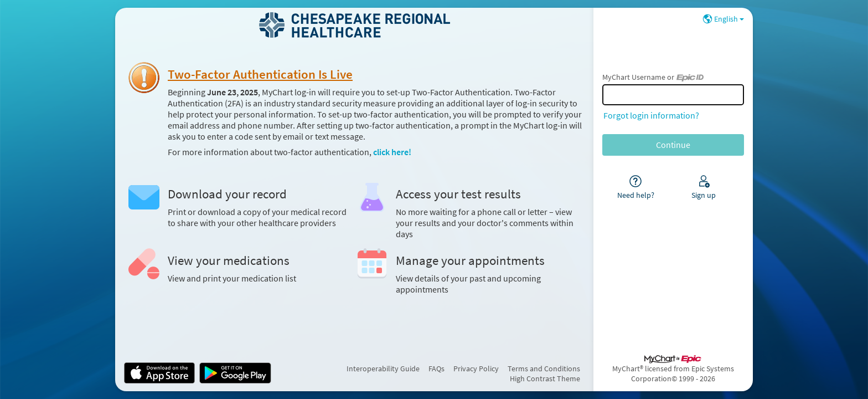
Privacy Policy (476, 369)
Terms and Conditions (544, 369)
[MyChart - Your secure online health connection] (355, 25)
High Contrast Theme (545, 378)
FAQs (436, 369)
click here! (392, 152)
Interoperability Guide (383, 369)
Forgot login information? (651, 115)
